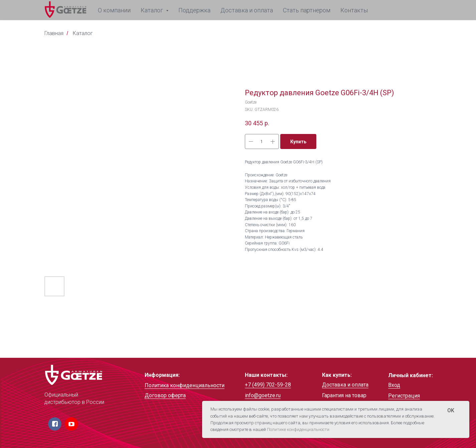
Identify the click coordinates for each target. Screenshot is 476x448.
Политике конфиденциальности (298, 429)
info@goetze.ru (263, 395)
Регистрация (404, 396)
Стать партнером (307, 10)
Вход (394, 385)
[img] (74, 375)
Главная (54, 33)
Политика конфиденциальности (185, 385)
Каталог (83, 33)
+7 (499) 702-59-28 (268, 385)
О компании (114, 10)
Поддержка (194, 10)
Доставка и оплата (247, 10)
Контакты (354, 10)
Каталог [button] (152, 10)
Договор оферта (165, 395)
